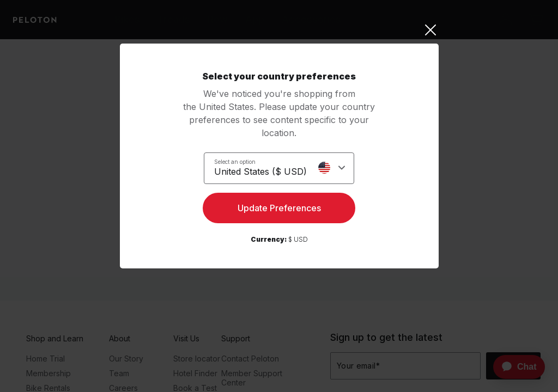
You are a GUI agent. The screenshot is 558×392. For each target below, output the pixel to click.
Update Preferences (279, 210)
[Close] (279, 30)
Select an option (235, 161)
